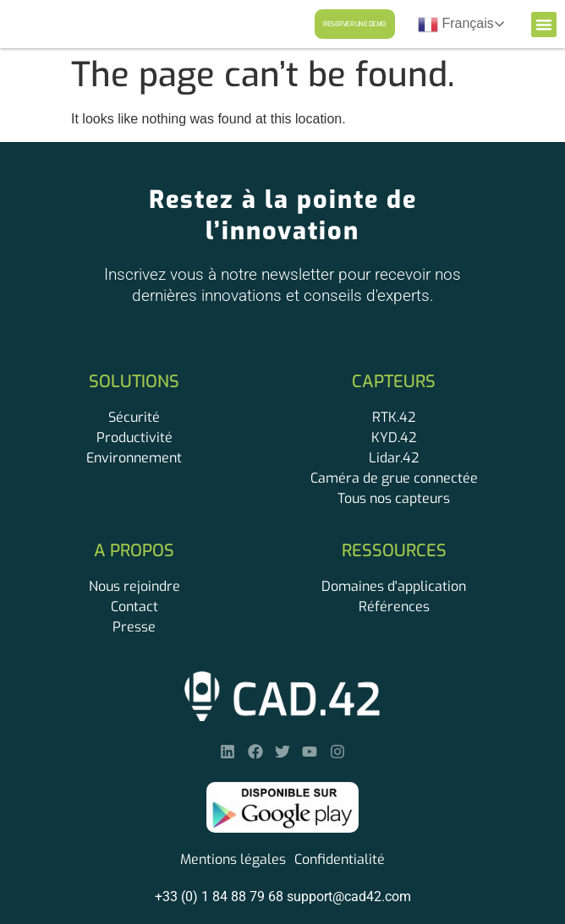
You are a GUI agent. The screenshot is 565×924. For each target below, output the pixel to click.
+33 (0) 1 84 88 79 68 (219, 897)
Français (456, 25)
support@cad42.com (349, 897)
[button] (544, 25)
